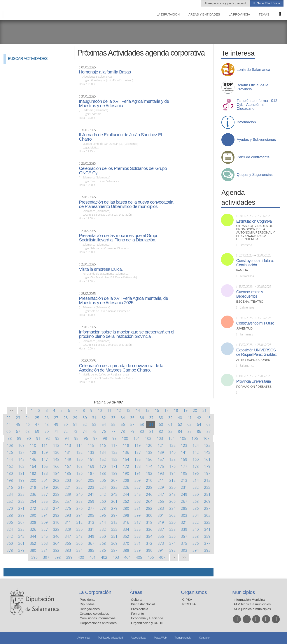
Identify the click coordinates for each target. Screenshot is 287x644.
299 (137, 515)
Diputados (87, 604)
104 (171, 438)
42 (199, 418)
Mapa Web (160, 638)
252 (10, 501)
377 (207, 543)
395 (207, 550)
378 (10, 550)
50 (66, 424)
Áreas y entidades (204, 14)
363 (45, 543)
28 (66, 418)
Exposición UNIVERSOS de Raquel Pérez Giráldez (256, 352)
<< (12, 411)
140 (172, 452)
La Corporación (95, 592)
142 (196, 452)
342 (10, 536)
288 (10, 515)
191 (137, 473)
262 (126, 501)
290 (33, 515)
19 (185, 410)
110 (33, 445)
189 (114, 473)
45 (18, 424)
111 (45, 445)
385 (91, 550)
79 (132, 431)
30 (85, 418)
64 (199, 424)
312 (80, 522)
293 (68, 515)
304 (196, 515)
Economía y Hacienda (147, 618)
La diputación (168, 14)
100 (125, 438)
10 (100, 410)
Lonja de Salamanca (253, 70)
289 (21, 515)
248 (172, 494)
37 (151, 418)
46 (27, 424)
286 (196, 508)
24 (27, 418)
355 (161, 536)
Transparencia (183, 638)
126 (10, 452)
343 (21, 536)
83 (170, 431)
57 (132, 424)
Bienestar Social (143, 604)
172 (126, 466)
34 (123, 418)
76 (104, 431)
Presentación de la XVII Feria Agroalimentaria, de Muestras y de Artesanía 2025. (123, 300)
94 (67, 438)
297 (114, 515)
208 (126, 480)
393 (184, 550)
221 (68, 487)
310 (56, 522)
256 (56, 501)
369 (114, 543)
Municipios (244, 592)
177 (184, 466)
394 (196, 550)
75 (94, 431)
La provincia (239, 14)
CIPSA (187, 599)
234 (10, 494)
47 (37, 424)
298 (126, 515)
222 (80, 487)
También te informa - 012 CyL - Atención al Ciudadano (257, 105)
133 (91, 452)
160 (196, 459)
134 (103, 452)
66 (8, 431)
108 (10, 445)
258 (80, 501)
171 (114, 466)
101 (137, 438)
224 (103, 487)
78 (123, 431)
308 (33, 522)
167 (68, 466)
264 (149, 501)
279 (114, 508)
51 (75, 424)
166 (56, 466)
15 (147, 410)
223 (91, 487)
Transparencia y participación (225, 3)
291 (45, 515)
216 (10, 487)
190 (126, 473)
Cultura (136, 599)
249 (184, 494)
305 (207, 515)
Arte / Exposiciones (253, 360)
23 (18, 418)
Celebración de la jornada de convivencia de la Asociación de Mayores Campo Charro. (121, 368)
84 (180, 431)
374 (172, 543)
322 (196, 522)
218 (33, 487)
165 (45, 466)
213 (184, 480)
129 (45, 452)
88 (10, 438)
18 (176, 410)
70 (46, 431)
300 (149, 515)
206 (103, 480)
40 (180, 418)
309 (45, 522)
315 (114, 522)
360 (10, 543)
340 (196, 529)
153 (114, 459)
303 (184, 515)
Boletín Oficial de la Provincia (253, 87)
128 (33, 452)
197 (207, 473)
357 (184, 536)
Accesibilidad (138, 638)
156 (149, 459)
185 (68, 473)
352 (126, 536)
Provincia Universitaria (254, 381)
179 (207, 466)
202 (56, 480)
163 (21, 466)
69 (37, 431)
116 (103, 445)
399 (69, 557)
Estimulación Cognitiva (254, 221)
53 (94, 424)
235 (21, 494)
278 (103, 508)
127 (21, 452)
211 (161, 480)
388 (126, 550)
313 (91, 522)
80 (142, 431)
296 (103, 515)
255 (45, 501)
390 (149, 550)
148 (56, 459)
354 (149, 536)
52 (85, 424)
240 (80, 494)
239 (68, 494)
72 (66, 431)
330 (80, 529)
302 (172, 515)
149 (68, 459)
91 (38, 438)
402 (104, 557)
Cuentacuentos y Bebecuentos (250, 294)
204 (80, 480)
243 (114, 494)
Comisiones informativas (98, 618)
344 (33, 536)
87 (208, 431)
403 (116, 557)
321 (184, 522)
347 (68, 536)
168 (80, 466)
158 (172, 459)
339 (184, 529)
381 (45, 550)
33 (113, 418)
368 (103, 543)
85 (189, 431)
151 (91, 459)
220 (56, 487)
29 (75, 418)
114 (80, 445)
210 (149, 480)
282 (149, 508)
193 (161, 473)
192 (149, 473)
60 (161, 424)
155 (137, 459)
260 (103, 501)
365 (68, 543)
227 (137, 487)
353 (137, 536)
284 (172, 508)
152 (103, 459)
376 (196, 543)
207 (114, 480)
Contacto (204, 638)
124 (196, 445)
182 (33, 473)
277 (91, 508)
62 (180, 424)
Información (246, 122)
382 (56, 550)
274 (56, 508)
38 (161, 418)
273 (45, 508)
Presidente (88, 599)
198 (10, 480)
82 (161, 431)
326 (33, 529)
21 (204, 410)
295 (91, 515)
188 (103, 473)
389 (137, 550)
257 (68, 501)
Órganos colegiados (94, 613)
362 (33, 543)
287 (207, 508)
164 (33, 466)
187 (91, 473)
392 (172, 550)
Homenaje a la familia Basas (105, 72)
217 (21, 487)
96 (86, 438)
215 (207, 480)
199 (21, 480)
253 (21, 501)
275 (68, 508)
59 (151, 424)
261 (114, 501)
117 (114, 445)
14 (138, 410)
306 (10, 522)
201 (45, 480)
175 (161, 466)
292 (56, 515)
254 (33, 501)
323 (207, 522)
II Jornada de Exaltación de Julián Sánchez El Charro (120, 137)
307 (21, 522)
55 (113, 424)
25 (37, 418)
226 (126, 487)
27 (56, 418)
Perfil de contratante (253, 157)
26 (46, 418)
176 (172, 466)
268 (196, 501)
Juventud (244, 329)
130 (56, 452)
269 (207, 501)
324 (10, 529)
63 (189, 424)
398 (58, 557)
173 (137, 466)
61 (170, 424)
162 (10, 466)
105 (183, 438)
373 (161, 543)
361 (21, 543)
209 (137, 480)
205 (91, 480)
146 (33, 459)
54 (104, 424)
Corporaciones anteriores (98, 623)
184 (56, 473)
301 (161, 515)
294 (80, 515)
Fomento (137, 613)
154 (126, 459)
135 (114, 452)
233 (207, 487)
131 (68, 452)
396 (34, 557)
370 (126, 543)
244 (126, 494)
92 (48, 438)
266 (172, 501)
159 (184, 459)
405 (139, 557)
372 (149, 543)
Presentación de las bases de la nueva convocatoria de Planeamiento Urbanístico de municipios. (126, 204)
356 (172, 536)
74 (85, 431)
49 (56, 424)
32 (104, 418)
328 (56, 529)
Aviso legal (84, 638)
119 (137, 445)
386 (103, 550)
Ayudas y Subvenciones (256, 140)
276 (80, 508)
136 (126, 452)
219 (45, 487)
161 (207, 459)
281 (137, 508)
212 (172, 480)
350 (103, 536)
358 (196, 536)
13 (128, 410)
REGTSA (189, 604)
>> (184, 558)
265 (161, 501)
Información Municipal (250, 599)
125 (207, 445)
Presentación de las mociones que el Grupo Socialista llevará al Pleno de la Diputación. (119, 238)
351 (114, 536)
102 (148, 438)
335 (137, 529)
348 (80, 536)
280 (126, 508)
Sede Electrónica (268, 3)
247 (161, 494)
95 (76, 438)
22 (8, 418)
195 (184, 473)
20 (195, 410)
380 (33, 550)
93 (57, 438)
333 (114, 529)
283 (161, 508)
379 (21, 550)
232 (196, 487)
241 (91, 494)
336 (149, 529)
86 (199, 431)
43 (208, 418)
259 (91, 501)
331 (91, 529)
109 (21, 445)
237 (45, 494)
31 (94, 418)
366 (80, 543)
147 (45, 459)
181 (21, 473)
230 (172, 487)
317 (137, 522)
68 (27, 431)
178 (196, 466)
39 (170, 418)
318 (149, 522)
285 (184, 508)
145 (21, 459)
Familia (242, 270)
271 (21, 508)
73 (75, 431)
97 (95, 438)
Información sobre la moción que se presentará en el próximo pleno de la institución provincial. (127, 334)
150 (80, 459)
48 (46, 424)
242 (103, 494)
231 (184, 487)
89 (19, 438)
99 (114, 438)
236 (33, 494)
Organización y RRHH (147, 623)
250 (196, 494)
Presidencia (140, 609)
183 (45, 473)
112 (56, 445)
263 (137, 501)
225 (114, 487)
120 (149, 445)
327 (45, 529)
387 (114, 550)
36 (142, 418)
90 (29, 438)
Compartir (9, 572)
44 (8, 424)
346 (56, 536)
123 (184, 445)
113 (68, 445)
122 (172, 445)
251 (207, 494)
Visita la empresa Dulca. (101, 269)
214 (196, 480)
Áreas (136, 592)
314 (103, 522)
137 (137, 452)
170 (103, 466)
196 (196, 473)
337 (161, 529)
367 (91, 543)
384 (80, 550)
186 (80, 473)
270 (10, 508)
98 (105, 438)
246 (149, 494)
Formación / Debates (254, 387)
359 (207, 536)
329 (68, 529)
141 (184, 452)
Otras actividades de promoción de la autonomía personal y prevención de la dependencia (255, 233)
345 (45, 536)
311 (68, 522)
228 (149, 487)
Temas (264, 14)
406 (151, 557)
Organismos (194, 592)
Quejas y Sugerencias (255, 175)
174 (149, 466)
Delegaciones (90, 609)
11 (109, 410)
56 (123, 424)
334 (126, 529)
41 (189, 418)
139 (161, 452)
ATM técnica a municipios (252, 604)
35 (132, 418)
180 (10, 473)
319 (161, 522)
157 (161, 459)
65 (209, 424)
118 (126, 445)
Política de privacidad (110, 638)
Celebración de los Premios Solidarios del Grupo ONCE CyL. (123, 171)
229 (161, 487)
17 (166, 410)
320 (172, 522)
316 (126, 522)
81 (151, 431)
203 (68, 480)
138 (149, 452)
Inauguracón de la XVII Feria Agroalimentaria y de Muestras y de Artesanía (124, 103)
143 (207, 452)
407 (162, 557)
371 (137, 543)
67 (18, 431)
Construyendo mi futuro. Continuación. (255, 263)
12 (119, 410)
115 (91, 445)
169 (91, 466)
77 (113, 431)
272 (33, 508)
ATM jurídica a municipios (252, 609)
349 (91, 536)
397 (46, 557)
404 (127, 557)
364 (56, 543)
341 (207, 529)
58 (142, 424)
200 (33, 480)
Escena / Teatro (250, 302)
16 (157, 410)
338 (172, 529)
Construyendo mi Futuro (255, 323)
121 (161, 445)
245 (137, 494)
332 (103, 529)
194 (172, 473)
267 (184, 501)
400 (81, 557)
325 (21, 529)
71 (56, 431)
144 (10, 459)
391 (161, 550)
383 (68, 550)
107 (206, 438)
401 (93, 557)
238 (56, 494)
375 (184, 543)
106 (195, 438)
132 (80, 452)
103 (160, 438)
